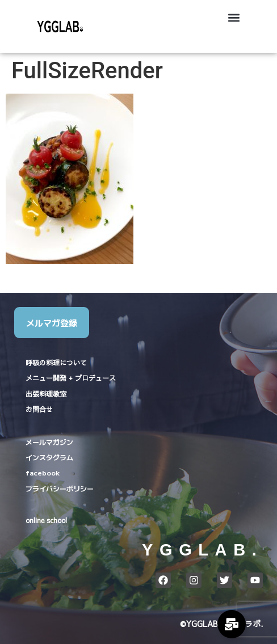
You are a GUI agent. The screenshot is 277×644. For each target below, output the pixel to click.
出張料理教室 (46, 394)
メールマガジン (49, 442)
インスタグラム (49, 457)
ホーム (218, 603)
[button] (234, 18)
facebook (43, 472)
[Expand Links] (232, 624)
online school (46, 520)
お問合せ (39, 409)
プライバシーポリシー (60, 488)
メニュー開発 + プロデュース (71, 378)
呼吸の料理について (56, 363)
